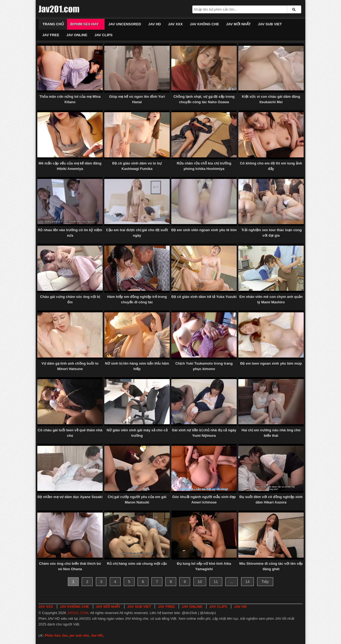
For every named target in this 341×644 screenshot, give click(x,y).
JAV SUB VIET (270, 24)
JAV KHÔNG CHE (204, 24)
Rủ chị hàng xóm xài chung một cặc (137, 564)
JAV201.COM (78, 613)
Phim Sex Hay (86, 24)
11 (216, 582)
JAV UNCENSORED (125, 24)
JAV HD (155, 24)
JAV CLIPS (103, 35)
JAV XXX (175, 24)
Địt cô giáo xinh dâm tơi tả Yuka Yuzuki (204, 297)
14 (248, 582)
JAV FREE (51, 35)
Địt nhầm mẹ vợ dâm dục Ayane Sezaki (70, 497)
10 (200, 582)
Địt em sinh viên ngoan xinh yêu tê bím (204, 230)
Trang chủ (53, 24)
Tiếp (265, 582)
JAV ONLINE (77, 35)
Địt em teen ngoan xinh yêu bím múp (271, 363)
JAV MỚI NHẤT (238, 24)
